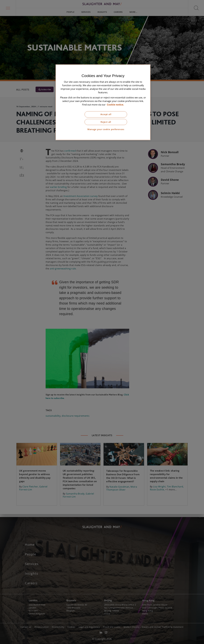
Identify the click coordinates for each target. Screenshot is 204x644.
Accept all (106, 114)
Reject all (106, 122)
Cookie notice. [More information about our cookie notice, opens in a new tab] (115, 105)
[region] (103, 102)
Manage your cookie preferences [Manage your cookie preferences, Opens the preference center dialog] (106, 129)
